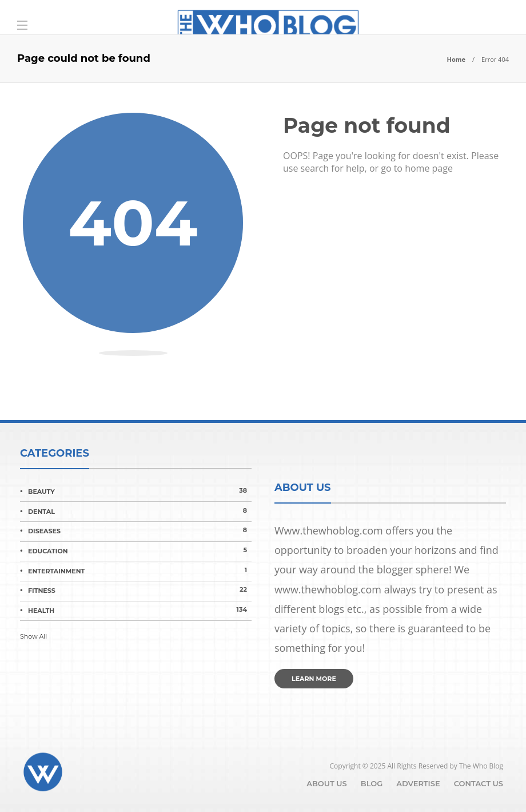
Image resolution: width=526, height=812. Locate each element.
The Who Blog (481, 766)
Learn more (314, 679)
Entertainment (140, 571)
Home (456, 59)
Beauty (140, 491)
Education (140, 550)
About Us (327, 783)
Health (140, 610)
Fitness (140, 590)
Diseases (140, 530)
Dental (140, 511)
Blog (372, 783)
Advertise (418, 783)
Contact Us (479, 783)
